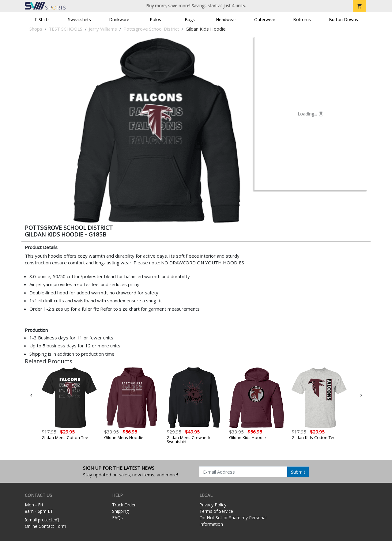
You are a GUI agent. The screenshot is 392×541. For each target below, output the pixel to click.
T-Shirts (42, 19)
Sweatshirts (79, 19)
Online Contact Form (45, 526)
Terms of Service (216, 511)
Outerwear (265, 19)
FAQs (117, 518)
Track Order (124, 505)
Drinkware (119, 19)
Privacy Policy (213, 505)
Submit (298, 472)
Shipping (120, 511)
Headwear (226, 19)
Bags (190, 19)
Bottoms (302, 19)
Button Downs (343, 19)
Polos (155, 19)
